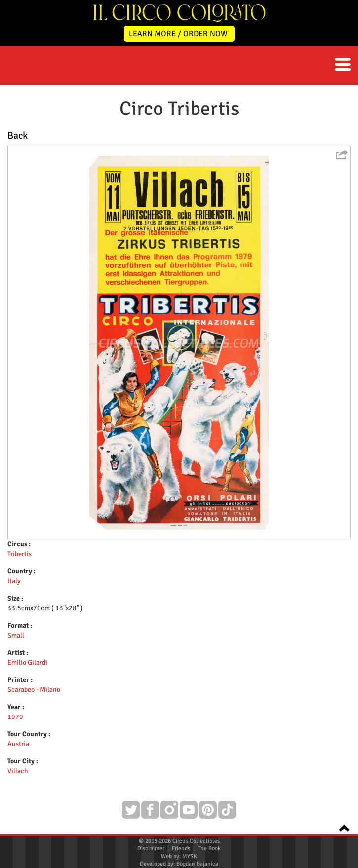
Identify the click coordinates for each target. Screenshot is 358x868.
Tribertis (20, 554)
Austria (18, 744)
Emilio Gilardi (27, 662)
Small (16, 635)
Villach (18, 771)
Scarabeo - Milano (34, 690)
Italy (14, 581)
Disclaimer (151, 849)
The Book (209, 849)
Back (18, 135)
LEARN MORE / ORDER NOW (178, 34)
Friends (181, 849)
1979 (15, 717)
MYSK (190, 856)
